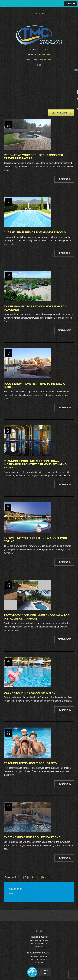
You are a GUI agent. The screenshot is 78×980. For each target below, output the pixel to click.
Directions (39, 946)
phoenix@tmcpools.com (39, 941)
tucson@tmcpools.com (39, 956)
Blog (39, 19)
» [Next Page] (39, 877)
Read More (64, 179)
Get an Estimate (39, 14)
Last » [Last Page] (45, 877)
